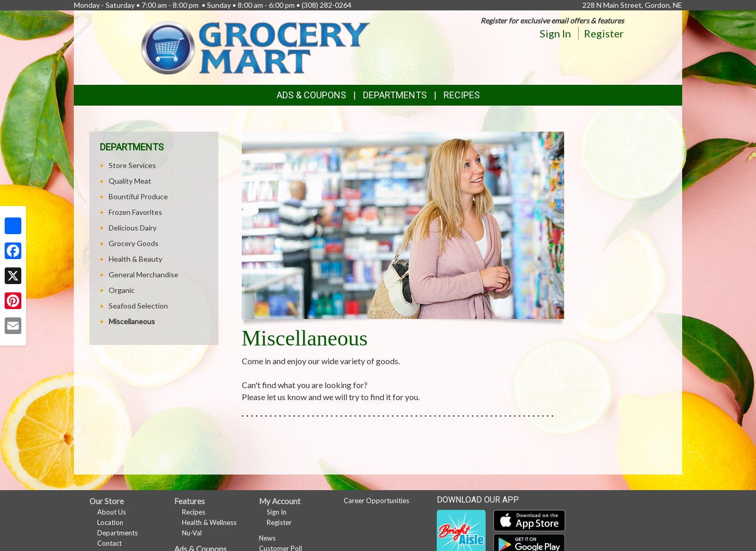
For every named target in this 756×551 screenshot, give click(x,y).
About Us (112, 512)
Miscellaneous (132, 321)
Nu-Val (192, 533)
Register (604, 33)
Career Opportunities (376, 501)
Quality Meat (130, 181)
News (267, 538)
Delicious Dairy (133, 228)
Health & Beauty (135, 259)
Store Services (132, 165)
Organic (122, 290)
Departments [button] (395, 95)
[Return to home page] (256, 47)
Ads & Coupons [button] (311, 95)
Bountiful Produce (138, 196)
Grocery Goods (134, 243)
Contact (109, 543)
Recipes (462, 95)
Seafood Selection (138, 306)
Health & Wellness (209, 522)
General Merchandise (144, 274)
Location (110, 522)
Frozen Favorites (135, 212)
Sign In (555, 33)
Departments (118, 533)
